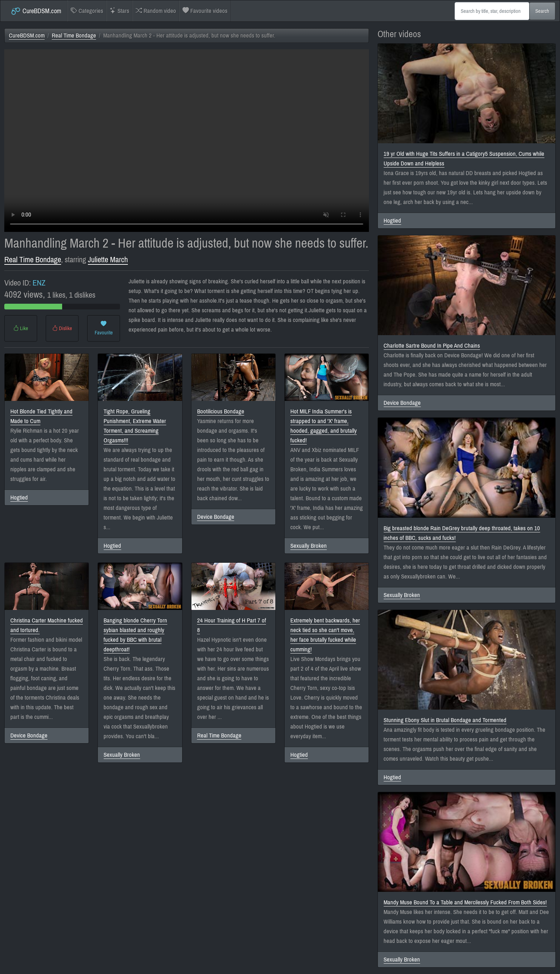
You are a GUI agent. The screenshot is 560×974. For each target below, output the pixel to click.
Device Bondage (216, 517)
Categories (87, 11)
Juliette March (108, 260)
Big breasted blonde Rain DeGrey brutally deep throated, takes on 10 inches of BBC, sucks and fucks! (462, 533)
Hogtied (19, 498)
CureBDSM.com (36, 11)
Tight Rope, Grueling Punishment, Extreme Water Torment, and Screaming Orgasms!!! (135, 426)
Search (542, 11)
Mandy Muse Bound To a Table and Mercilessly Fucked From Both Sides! (465, 902)
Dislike (62, 328)
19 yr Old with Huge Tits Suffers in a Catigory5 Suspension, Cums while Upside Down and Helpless (464, 159)
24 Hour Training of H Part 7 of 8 (232, 625)
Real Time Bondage (74, 36)
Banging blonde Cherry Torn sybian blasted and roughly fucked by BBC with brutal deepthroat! (135, 635)
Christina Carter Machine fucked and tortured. (47, 625)
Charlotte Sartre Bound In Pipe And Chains (432, 346)
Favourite (104, 328)
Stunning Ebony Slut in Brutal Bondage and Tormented (445, 720)
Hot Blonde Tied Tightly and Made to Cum (41, 416)
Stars (119, 11)
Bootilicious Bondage (221, 411)
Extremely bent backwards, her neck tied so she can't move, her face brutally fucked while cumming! (325, 635)
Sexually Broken (309, 546)
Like (21, 328)
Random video (156, 11)
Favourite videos (205, 11)
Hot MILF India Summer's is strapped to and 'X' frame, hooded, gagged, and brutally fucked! (324, 426)
